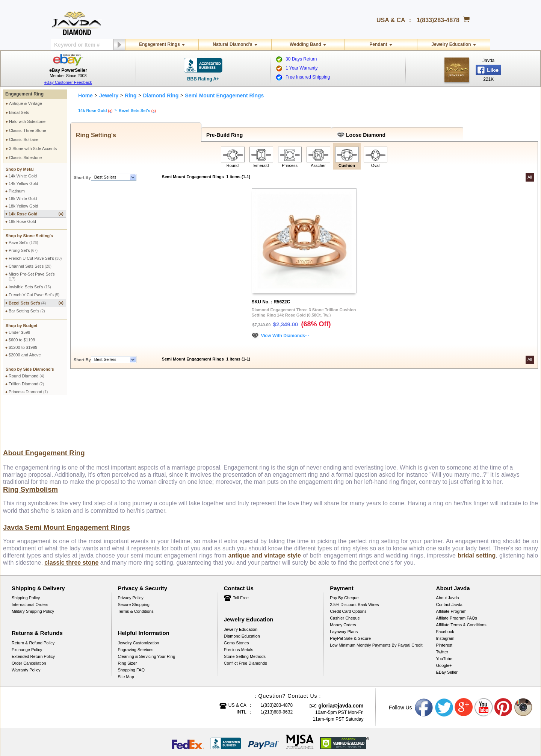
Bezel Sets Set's (36, 303)
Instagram (445, 600)
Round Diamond (26, 376)
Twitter (442, 613)
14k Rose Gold (36, 214)
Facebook (445, 593)
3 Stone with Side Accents (33, 148)
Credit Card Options (348, 573)
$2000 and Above (25, 355)
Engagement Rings (159, 44)
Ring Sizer (127, 624)
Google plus (464, 669)
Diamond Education (242, 597)
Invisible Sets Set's (30, 287)
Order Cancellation (29, 624)
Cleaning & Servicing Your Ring (146, 618)
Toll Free (241, 559)
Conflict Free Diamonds (246, 624)
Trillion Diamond (26, 384)
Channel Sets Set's (30, 266)
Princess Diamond (28, 392)
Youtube (484, 669)
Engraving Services (135, 611)
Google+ (444, 627)
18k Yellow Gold (23, 206)
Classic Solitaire (24, 139)
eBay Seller (447, 633)
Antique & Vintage (26, 103)
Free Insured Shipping (308, 77)
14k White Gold (23, 176)
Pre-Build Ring (223, 135)
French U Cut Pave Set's (35, 258)
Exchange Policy (27, 611)
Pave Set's (23, 242)
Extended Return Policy (33, 618)
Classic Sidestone (25, 158)
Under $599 (20, 332)
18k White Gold (23, 198)
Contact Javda (449, 566)
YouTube (444, 620)
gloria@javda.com (341, 667)
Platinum (17, 191)
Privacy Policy (130, 559)
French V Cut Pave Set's (34, 295)
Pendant (378, 44)
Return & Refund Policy (33, 604)
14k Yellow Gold (23, 183)
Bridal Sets (19, 112)
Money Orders (343, 586)
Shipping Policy (26, 559)
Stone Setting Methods (245, 618)
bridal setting (477, 517)
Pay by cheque (344, 559)
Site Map (126, 638)
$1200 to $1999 (23, 347)
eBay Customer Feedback (68, 82)
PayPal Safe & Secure (350, 600)
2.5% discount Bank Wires (354, 566)
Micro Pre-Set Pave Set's (32, 276)
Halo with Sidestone (27, 121)
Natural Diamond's (233, 44)
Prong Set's (23, 250)
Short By (82, 177)
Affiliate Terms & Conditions (461, 586)
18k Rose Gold (22, 221)
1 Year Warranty (302, 68)
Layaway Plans (344, 593)
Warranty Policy (26, 631)
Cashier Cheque (345, 579)
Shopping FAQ (131, 631)
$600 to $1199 (22, 340)
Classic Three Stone (28, 130)
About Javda (448, 559)
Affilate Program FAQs (457, 579)
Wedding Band (305, 44)
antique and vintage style (265, 517)
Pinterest (444, 606)
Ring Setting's (94, 135)
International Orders (30, 566)
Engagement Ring (24, 94)
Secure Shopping (133, 566)
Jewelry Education (451, 44)
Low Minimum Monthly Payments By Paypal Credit (376, 606)
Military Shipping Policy (33, 573)
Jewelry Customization (138, 604)
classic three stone (71, 524)
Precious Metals (239, 611)
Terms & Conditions (135, 573)
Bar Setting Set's (27, 311)
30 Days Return (301, 59)
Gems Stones (236, 604)
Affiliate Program (451, 573)
